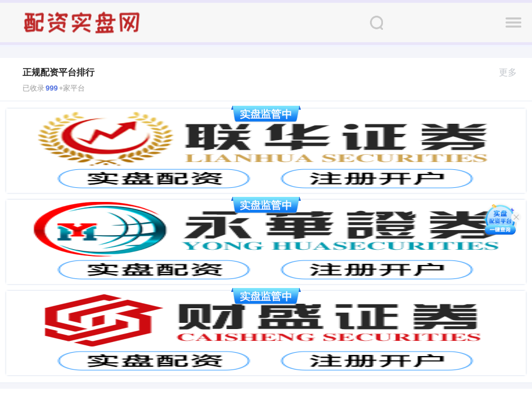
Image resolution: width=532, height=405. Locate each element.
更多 (513, 72)
